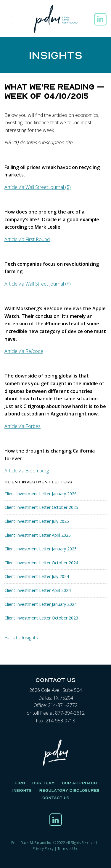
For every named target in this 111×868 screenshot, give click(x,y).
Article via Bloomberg (27, 471)
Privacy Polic (42, 849)
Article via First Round (27, 239)
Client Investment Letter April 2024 (38, 590)
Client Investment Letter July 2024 (37, 576)
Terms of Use (68, 849)
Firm (20, 783)
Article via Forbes (22, 426)
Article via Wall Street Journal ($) (38, 187)
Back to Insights (21, 638)
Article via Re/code (24, 351)
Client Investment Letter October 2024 (41, 563)
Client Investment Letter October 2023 (41, 618)
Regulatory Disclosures (69, 790)
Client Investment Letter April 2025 (38, 535)
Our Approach (79, 783)
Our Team (43, 783)
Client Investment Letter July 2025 (37, 521)
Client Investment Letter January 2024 (41, 604)
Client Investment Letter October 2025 (41, 507)
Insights (22, 790)
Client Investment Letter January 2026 (41, 494)
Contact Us (56, 798)
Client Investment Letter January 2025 (41, 549)
